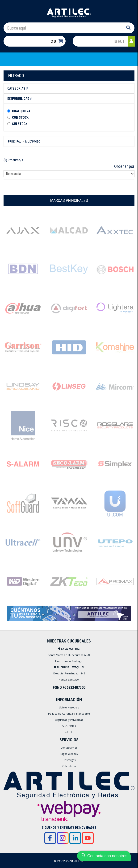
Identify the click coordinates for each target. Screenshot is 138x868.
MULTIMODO (33, 141)
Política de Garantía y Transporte (69, 714)
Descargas (69, 760)
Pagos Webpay (69, 754)
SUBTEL (69, 732)
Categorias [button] (18, 88)
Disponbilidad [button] (20, 99)
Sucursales (69, 726)
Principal (15, 141)
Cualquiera (21, 111)
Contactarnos (69, 748)
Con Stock (20, 117)
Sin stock (20, 124)
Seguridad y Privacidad (69, 720)
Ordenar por (124, 166)
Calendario (69, 766)
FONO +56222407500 (69, 688)
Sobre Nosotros (69, 707)
